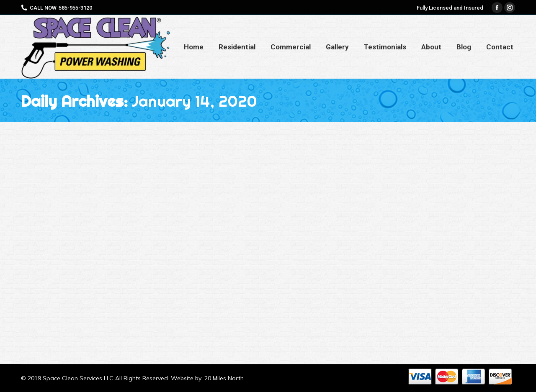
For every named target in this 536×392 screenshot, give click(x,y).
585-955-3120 (75, 8)
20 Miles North (224, 378)
